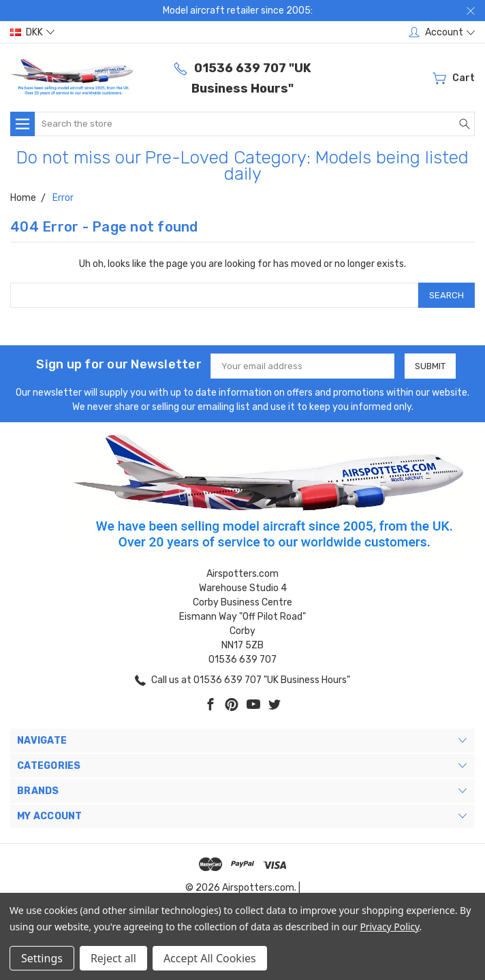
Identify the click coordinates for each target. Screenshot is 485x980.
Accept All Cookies (210, 958)
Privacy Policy (389, 927)
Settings (42, 958)
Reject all (113, 958)
